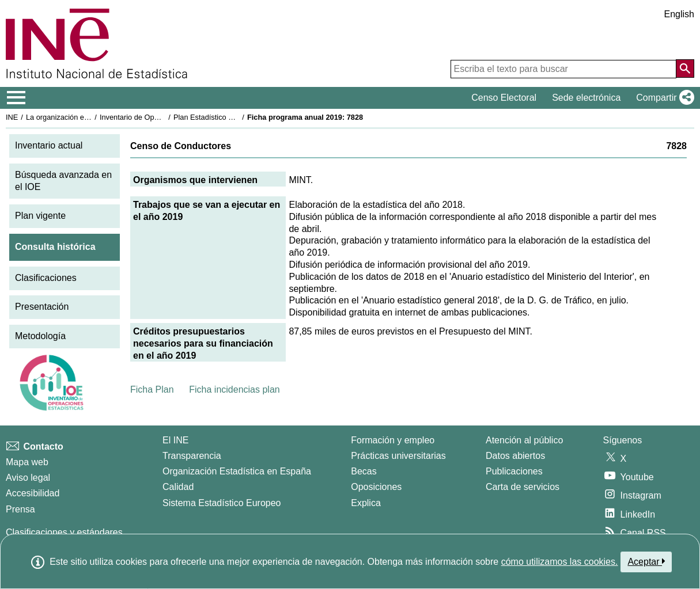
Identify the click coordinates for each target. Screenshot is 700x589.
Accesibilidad (33, 493)
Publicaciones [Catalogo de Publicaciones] (514, 471)
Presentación (42, 307)
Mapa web (27, 462)
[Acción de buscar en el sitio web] (685, 69)
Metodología (40, 336)
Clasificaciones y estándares (64, 532)
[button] (663, 98)
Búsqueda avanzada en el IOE (63, 181)
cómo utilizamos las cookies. (560, 562)
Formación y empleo (393, 440)
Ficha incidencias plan (234, 390)
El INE (175, 440)
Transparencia (192, 456)
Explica (366, 503)
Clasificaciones (46, 278)
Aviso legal (28, 478)
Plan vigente (40, 216)
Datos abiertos (515, 456)
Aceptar (646, 561)
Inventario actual (49, 145)
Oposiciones (376, 487)
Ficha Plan (152, 390)
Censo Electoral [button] (504, 98)
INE (12, 117)
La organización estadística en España (89, 117)
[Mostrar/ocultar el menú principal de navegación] (16, 98)
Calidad (178, 487)
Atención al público (524, 440)
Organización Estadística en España (237, 471)
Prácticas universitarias (398, 456)
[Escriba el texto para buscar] (563, 69)
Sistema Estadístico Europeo (222, 503)
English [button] (679, 14)
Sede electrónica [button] (586, 98)
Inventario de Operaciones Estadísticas (164, 117)
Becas (364, 471)
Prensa (20, 509)
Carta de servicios (523, 487)
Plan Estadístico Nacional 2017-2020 (234, 117)
